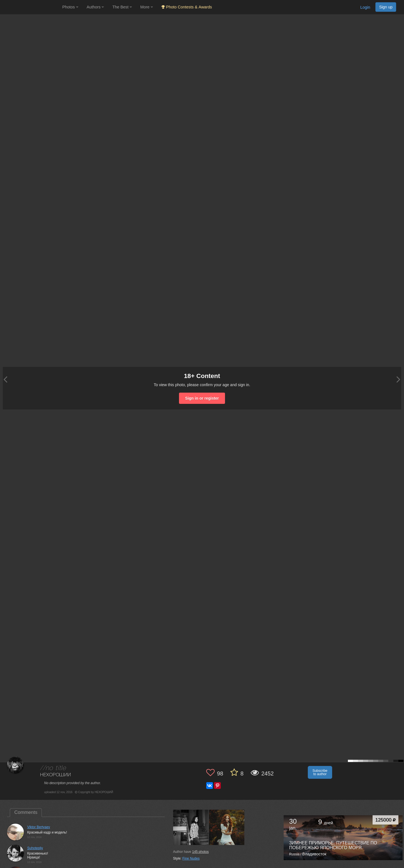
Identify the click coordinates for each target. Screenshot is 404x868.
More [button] (147, 7)
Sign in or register (202, 398)
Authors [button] (95, 7)
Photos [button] (70, 7)
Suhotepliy (35, 848)
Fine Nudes (191, 858)
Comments (26, 812)
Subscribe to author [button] (320, 772)
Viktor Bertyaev (39, 827)
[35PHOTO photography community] (30, 7)
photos (200, 852)
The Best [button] (122, 7)
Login (365, 7)
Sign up (386, 7)
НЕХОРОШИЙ (56, 775)
